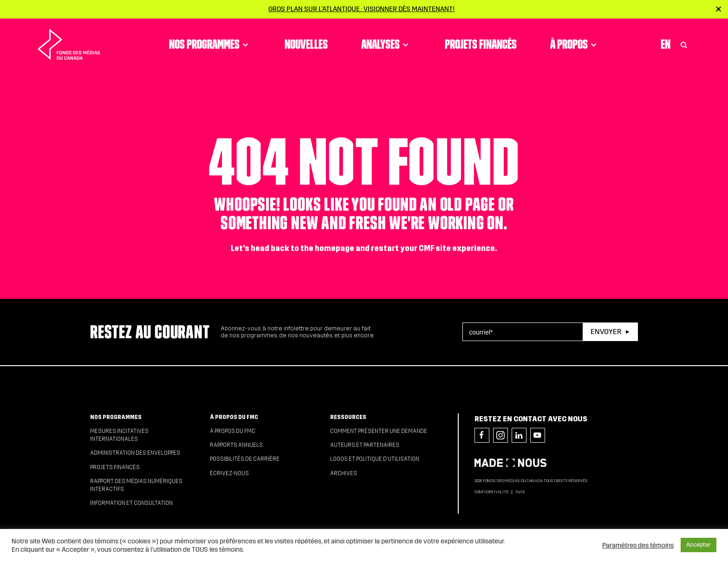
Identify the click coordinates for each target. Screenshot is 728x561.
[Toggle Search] (684, 44)
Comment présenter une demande (379, 431)
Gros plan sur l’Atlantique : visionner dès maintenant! (361, 9)
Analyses (386, 44)
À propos (575, 44)
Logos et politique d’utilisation (375, 459)
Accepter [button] (699, 545)
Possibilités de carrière (245, 459)
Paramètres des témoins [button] (638, 545)
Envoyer (606, 332)
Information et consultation (131, 503)
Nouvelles (306, 44)
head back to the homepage (302, 248)
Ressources (348, 417)
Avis (520, 492)
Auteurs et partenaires (365, 445)
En (666, 44)
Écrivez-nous (229, 473)
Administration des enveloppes (135, 453)
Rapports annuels (236, 445)
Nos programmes (210, 44)
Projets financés (481, 44)
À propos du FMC (234, 417)
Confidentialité (491, 492)
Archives (344, 473)
